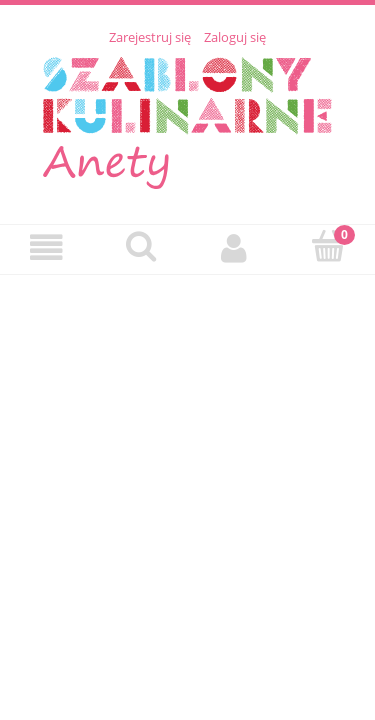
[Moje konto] (235, 248)
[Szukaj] (141, 247)
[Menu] (47, 248)
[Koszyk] (328, 247)
